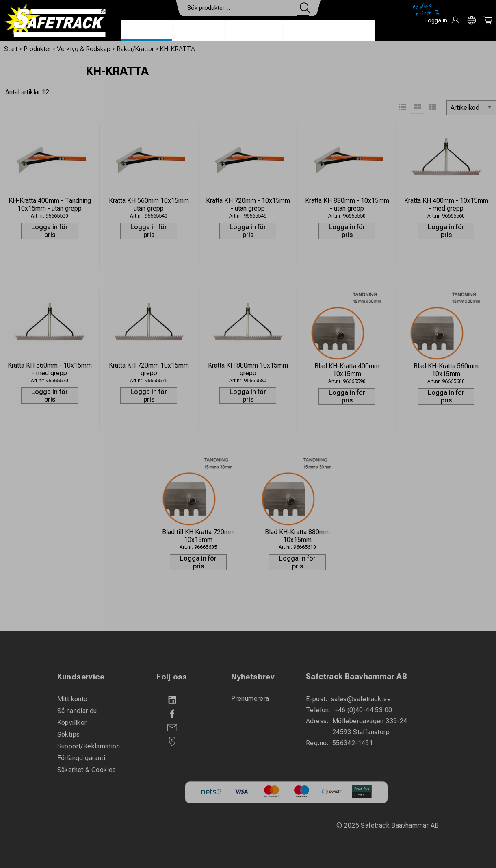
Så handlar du (77, 711)
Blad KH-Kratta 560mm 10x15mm (446, 370)
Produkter (146, 31)
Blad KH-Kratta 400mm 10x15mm (347, 370)
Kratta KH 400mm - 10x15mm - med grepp (446, 204)
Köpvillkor (72, 723)
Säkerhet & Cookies (87, 770)
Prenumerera (250, 699)
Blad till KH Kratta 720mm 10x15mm (198, 536)
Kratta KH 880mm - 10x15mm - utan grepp (347, 204)
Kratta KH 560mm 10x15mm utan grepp (149, 204)
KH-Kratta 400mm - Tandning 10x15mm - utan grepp (50, 204)
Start (11, 49)
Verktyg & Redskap (84, 49)
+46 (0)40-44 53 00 (363, 710)
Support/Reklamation (89, 746)
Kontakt (306, 31)
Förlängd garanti (81, 758)
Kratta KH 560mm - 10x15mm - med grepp (50, 369)
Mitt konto (73, 699)
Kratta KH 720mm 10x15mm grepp (149, 369)
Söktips (69, 734)
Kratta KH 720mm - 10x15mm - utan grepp (248, 204)
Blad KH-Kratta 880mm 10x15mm (297, 536)
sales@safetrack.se (361, 699)
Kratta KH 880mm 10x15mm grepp (248, 369)
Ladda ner (351, 31)
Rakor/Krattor (135, 49)
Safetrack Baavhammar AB (356, 676)
